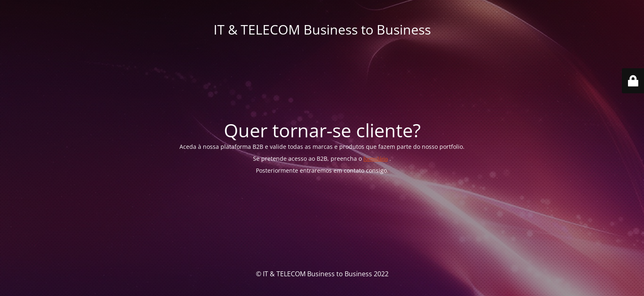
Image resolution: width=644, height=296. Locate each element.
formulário (376, 159)
